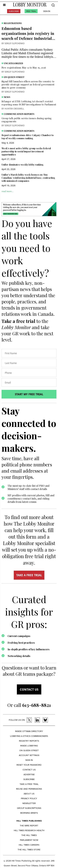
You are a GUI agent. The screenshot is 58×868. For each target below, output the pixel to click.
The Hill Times (29, 835)
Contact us (29, 689)
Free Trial (31, 11)
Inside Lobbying (29, 746)
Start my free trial (29, 394)
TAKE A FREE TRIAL (29, 575)
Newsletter (29, 803)
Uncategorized (13, 63)
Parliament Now (29, 840)
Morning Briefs (29, 813)
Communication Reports (19, 114)
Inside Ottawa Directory (29, 731)
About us (29, 794)
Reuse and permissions (29, 789)
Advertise (29, 774)
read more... (8, 191)
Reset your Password (29, 765)
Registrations (13, 23)
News (7, 97)
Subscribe (14, 11)
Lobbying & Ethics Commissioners (29, 736)
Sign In (47, 11)
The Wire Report (29, 826)
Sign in (29, 760)
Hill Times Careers (29, 845)
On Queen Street (14, 77)
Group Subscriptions (29, 808)
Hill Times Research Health (29, 830)
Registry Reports (29, 741)
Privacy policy (29, 799)
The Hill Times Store (29, 850)
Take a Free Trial (29, 784)
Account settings (29, 755)
